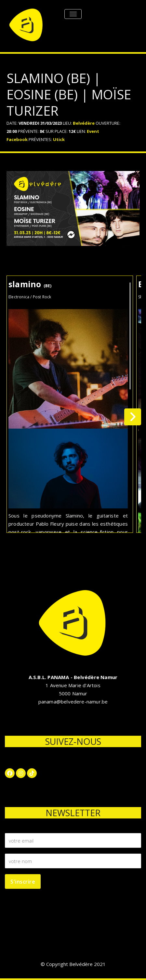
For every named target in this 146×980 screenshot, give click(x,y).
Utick (59, 139)
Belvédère (84, 123)
